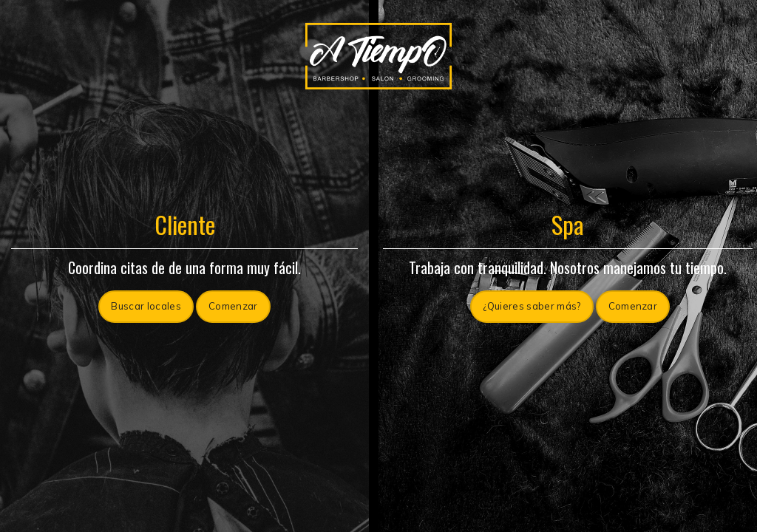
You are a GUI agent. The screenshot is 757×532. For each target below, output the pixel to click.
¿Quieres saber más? (532, 306)
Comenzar (233, 306)
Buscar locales (146, 306)
